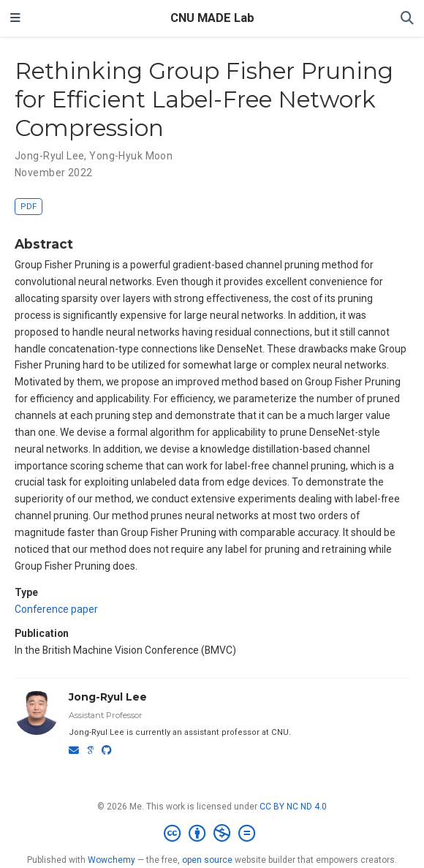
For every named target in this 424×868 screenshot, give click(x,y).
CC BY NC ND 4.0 (293, 807)
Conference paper (56, 609)
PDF (29, 207)
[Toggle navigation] (15, 18)
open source (207, 860)
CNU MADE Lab (212, 18)
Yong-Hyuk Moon (131, 156)
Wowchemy (111, 860)
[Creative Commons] (212, 834)
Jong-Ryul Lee (49, 156)
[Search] (407, 19)
